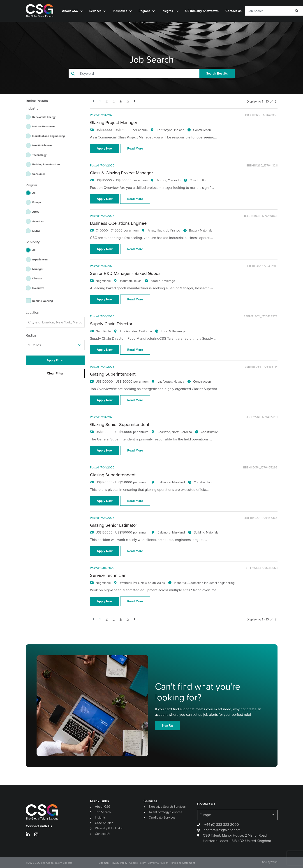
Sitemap (104, 863)
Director (37, 278)
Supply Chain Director (111, 324)
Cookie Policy (138, 863)
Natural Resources (44, 126)
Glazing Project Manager (114, 123)
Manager (38, 269)
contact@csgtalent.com (222, 830)
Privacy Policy (119, 863)
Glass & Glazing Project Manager (121, 173)
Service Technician (108, 575)
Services (95, 11)
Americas (38, 221)
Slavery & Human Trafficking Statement (171, 863)
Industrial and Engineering (49, 136)
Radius (31, 335)
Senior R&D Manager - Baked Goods (125, 273)
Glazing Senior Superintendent (120, 425)
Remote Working (43, 301)
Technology (39, 155)
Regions (144, 11)
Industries (120, 11)
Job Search (103, 812)
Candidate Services (162, 818)
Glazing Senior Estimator (114, 525)
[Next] (135, 101)
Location (32, 312)
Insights (168, 11)
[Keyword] (267, 11)
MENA (36, 231)
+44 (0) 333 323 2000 (221, 825)
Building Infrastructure (46, 164)
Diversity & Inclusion (109, 828)
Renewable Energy (44, 117)
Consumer (39, 174)
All (34, 193)
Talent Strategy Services (165, 812)
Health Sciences (42, 145)
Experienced (40, 259)
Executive (38, 288)
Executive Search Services (167, 807)
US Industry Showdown (202, 11)
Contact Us (234, 11)
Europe (37, 202)
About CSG (70, 11)
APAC (36, 212)
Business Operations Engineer (119, 223)
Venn (274, 862)
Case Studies (104, 823)
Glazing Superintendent (113, 374)
